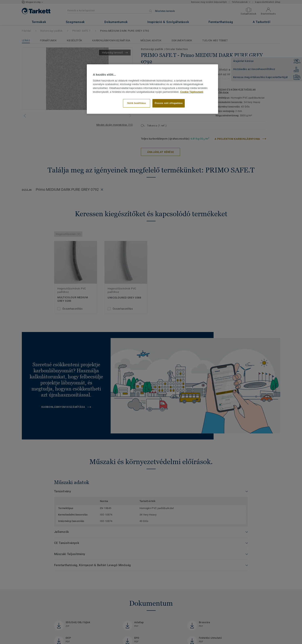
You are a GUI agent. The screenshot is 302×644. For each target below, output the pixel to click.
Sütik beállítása (136, 103)
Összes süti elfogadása (169, 103)
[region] (152, 89)
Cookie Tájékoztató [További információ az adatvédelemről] (192, 92)
